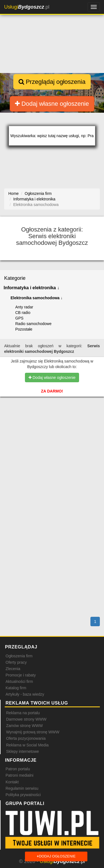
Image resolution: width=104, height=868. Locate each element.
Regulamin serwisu (22, 788)
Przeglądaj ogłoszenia (52, 82)
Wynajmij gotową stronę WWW (33, 732)
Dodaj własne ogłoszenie (52, 104)
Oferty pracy (16, 662)
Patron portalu (18, 769)
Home (13, 193)
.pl (27, 7)
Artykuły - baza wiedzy (25, 694)
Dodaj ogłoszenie (56, 856)
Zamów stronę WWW (24, 726)
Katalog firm (16, 688)
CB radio (23, 313)
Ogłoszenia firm (19, 656)
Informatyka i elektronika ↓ (31, 288)
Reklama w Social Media (27, 745)
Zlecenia (13, 669)
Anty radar (24, 307)
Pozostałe (24, 329)
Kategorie (15, 278)
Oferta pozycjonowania (26, 738)
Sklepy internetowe (22, 751)
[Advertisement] (52, 436)
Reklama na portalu (23, 713)
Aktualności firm (19, 681)
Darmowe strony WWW (26, 719)
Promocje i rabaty (21, 675)
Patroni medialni (19, 775)
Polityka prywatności (23, 795)
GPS (19, 318)
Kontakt (12, 782)
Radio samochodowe (33, 324)
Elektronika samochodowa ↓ (37, 298)
